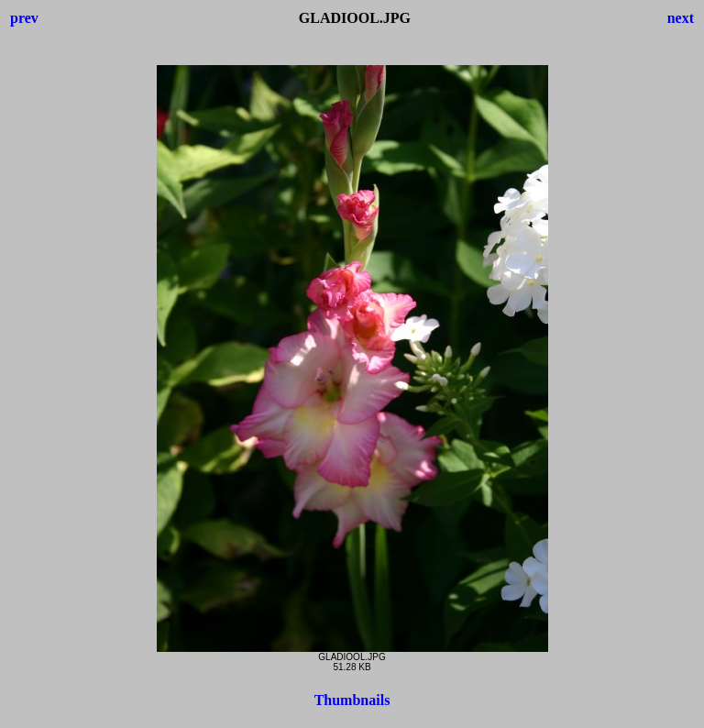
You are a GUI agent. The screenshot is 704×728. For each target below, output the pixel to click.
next (681, 18)
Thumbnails (352, 700)
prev (24, 18)
